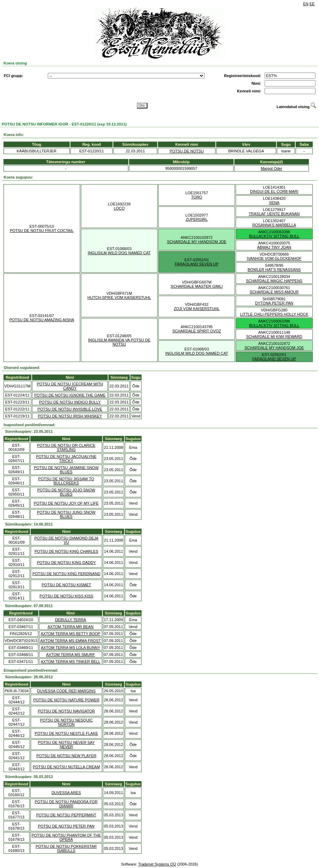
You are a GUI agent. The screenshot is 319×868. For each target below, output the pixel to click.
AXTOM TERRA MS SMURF (70, 655)
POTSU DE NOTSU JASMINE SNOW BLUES (66, 470)
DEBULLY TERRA (71, 620)
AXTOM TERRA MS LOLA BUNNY (70, 648)
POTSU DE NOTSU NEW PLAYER (66, 756)
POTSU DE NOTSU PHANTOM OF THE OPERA (66, 837)
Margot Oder (272, 168)
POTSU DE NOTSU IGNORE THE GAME (70, 395)
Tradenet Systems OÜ (157, 864)
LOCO (119, 208)
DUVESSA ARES (66, 793)
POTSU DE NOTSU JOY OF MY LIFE (66, 503)
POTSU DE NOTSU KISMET (66, 585)
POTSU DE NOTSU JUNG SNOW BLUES (66, 514)
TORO (197, 197)
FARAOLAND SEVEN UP (196, 264)
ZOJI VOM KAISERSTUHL (196, 309)
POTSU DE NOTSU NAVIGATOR (66, 711)
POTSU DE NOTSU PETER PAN (66, 826)
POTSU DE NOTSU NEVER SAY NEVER (66, 745)
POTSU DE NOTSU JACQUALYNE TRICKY (66, 459)
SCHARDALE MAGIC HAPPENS (274, 281)
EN (306, 4)
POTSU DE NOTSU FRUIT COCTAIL (42, 231)
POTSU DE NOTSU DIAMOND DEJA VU (66, 540)
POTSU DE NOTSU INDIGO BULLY (70, 402)
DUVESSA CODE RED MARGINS (66, 691)
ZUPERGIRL (197, 219)
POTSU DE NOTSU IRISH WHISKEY (70, 416)
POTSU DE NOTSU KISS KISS (66, 596)
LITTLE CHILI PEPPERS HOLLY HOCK (274, 314)
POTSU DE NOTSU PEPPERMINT (66, 815)
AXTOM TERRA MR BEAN (71, 627)
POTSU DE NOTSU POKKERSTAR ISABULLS (66, 848)
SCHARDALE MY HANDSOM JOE (197, 242)
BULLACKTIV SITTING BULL (274, 236)
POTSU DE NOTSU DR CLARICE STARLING (66, 447)
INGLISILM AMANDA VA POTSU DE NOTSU (119, 342)
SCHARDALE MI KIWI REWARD (274, 337)
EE (312, 4)
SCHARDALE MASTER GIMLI (197, 286)
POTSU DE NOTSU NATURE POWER (66, 700)
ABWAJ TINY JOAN (274, 247)
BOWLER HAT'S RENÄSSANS (274, 270)
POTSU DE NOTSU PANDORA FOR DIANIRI (66, 804)
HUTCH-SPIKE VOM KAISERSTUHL (119, 297)
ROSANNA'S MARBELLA (274, 225)
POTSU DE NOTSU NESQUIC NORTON (66, 722)
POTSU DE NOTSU (187, 151)
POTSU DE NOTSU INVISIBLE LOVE (70, 409)
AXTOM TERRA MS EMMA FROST (70, 641)
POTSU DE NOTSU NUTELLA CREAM (66, 767)
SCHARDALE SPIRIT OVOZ (197, 331)
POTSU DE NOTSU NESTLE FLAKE (67, 733)
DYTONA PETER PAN (274, 303)
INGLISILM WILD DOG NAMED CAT (119, 253)
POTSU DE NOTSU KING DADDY (66, 563)
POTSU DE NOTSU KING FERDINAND (66, 574)
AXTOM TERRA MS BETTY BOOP (71, 634)
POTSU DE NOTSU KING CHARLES (66, 551)
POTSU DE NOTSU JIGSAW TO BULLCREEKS (66, 481)
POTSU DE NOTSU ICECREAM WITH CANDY (70, 386)
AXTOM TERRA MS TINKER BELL (71, 662)
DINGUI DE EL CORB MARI (274, 191)
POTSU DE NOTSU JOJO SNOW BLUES (66, 492)
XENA (274, 203)
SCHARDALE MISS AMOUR (274, 292)
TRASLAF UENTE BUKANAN (274, 214)
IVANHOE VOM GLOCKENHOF (274, 258)
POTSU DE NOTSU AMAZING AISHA (42, 320)
